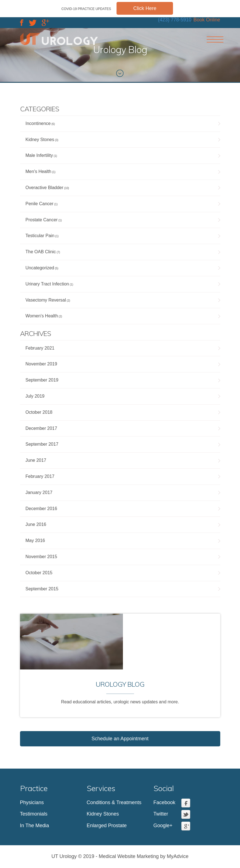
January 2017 (39, 492)
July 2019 (35, 396)
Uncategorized (40, 268)
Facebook (164, 802)
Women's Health (42, 316)
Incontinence (38, 123)
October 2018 (39, 412)
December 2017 (41, 428)
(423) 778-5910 (175, 20)
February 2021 (40, 348)
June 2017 (36, 460)
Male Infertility (39, 155)
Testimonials (34, 814)
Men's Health (39, 171)
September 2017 (42, 444)
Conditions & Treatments (114, 802)
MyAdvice (178, 856)
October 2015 (39, 573)
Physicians (32, 802)
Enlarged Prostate (107, 826)
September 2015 (42, 589)
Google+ (163, 826)
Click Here (145, 8)
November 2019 (41, 364)
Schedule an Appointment (120, 739)
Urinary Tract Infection (47, 284)
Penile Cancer (40, 204)
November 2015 (41, 557)
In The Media (35, 826)
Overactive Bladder (44, 188)
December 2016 (41, 509)
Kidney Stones (40, 140)
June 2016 (36, 524)
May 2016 (35, 540)
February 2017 (40, 476)
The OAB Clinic (41, 252)
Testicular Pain (40, 236)
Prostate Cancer (42, 220)
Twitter (161, 814)
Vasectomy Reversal (46, 300)
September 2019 (42, 380)
